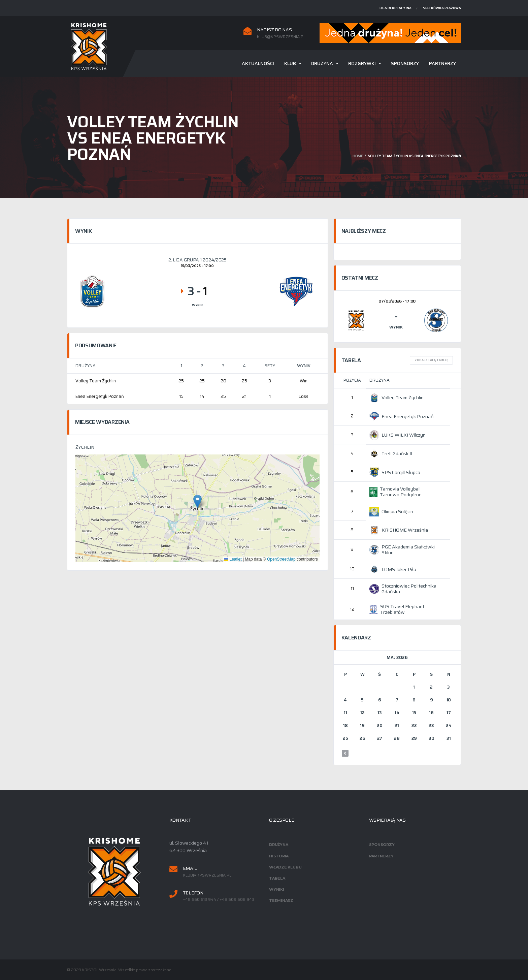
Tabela (277, 878)
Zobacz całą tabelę (431, 360)
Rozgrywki (362, 63)
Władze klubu (285, 867)
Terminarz (281, 900)
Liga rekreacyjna (395, 8)
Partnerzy (442, 63)
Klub (290, 63)
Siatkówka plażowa (442, 8)
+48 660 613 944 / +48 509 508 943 (219, 899)
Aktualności (258, 63)
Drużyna (322, 63)
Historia (279, 856)
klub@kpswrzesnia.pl (281, 37)
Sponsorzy (405, 63)
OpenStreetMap (281, 559)
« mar (345, 753)
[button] (197, 501)
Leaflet (233, 559)
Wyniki (277, 889)
